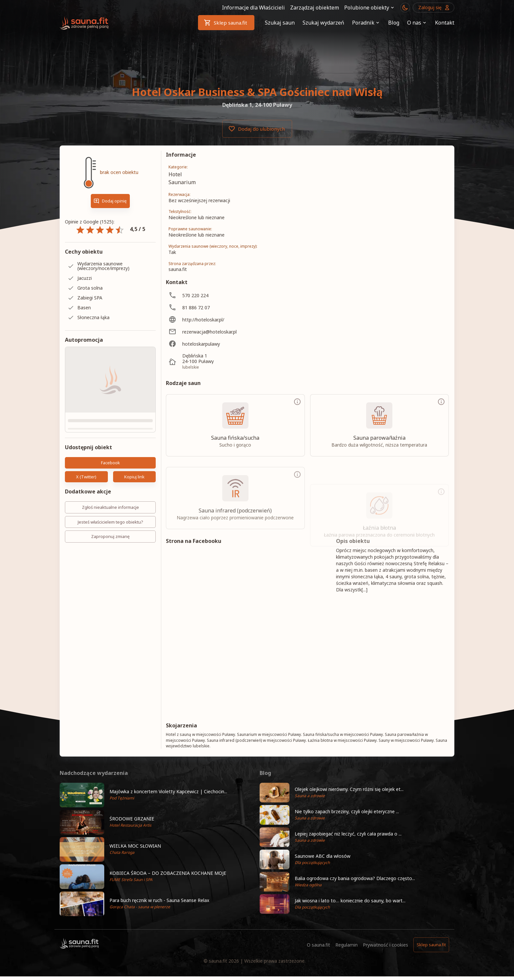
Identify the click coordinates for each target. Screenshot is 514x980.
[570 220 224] (224, 295)
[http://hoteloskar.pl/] (224, 320)
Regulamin (346, 945)
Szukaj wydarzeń (323, 23)
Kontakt (445, 23)
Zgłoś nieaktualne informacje (110, 507)
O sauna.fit (318, 945)
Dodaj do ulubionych (257, 129)
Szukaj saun (280, 23)
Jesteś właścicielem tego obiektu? (110, 522)
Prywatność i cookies (385, 945)
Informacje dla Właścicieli (253, 8)
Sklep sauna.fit (226, 23)
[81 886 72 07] (224, 307)
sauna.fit (218, 961)
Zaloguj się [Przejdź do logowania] (434, 8)
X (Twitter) (86, 477)
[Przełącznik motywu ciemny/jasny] (405, 8)
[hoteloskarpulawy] (224, 344)
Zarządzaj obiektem (315, 8)
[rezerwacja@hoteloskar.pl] (224, 332)
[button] (157, 795)
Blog (394, 23)
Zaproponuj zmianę (110, 537)
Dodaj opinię (110, 201)
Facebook (110, 463)
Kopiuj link (135, 477)
